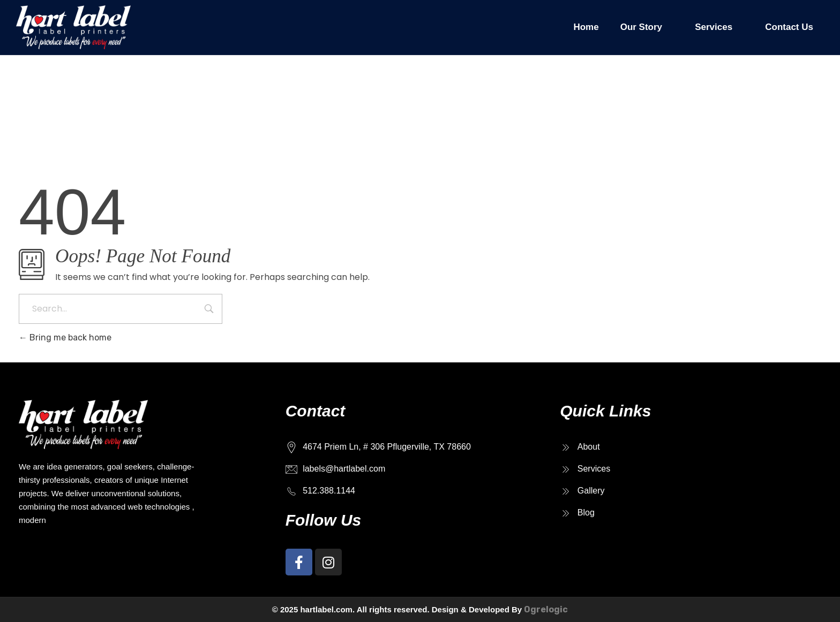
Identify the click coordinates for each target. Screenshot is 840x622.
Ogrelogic (546, 609)
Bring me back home (65, 337)
